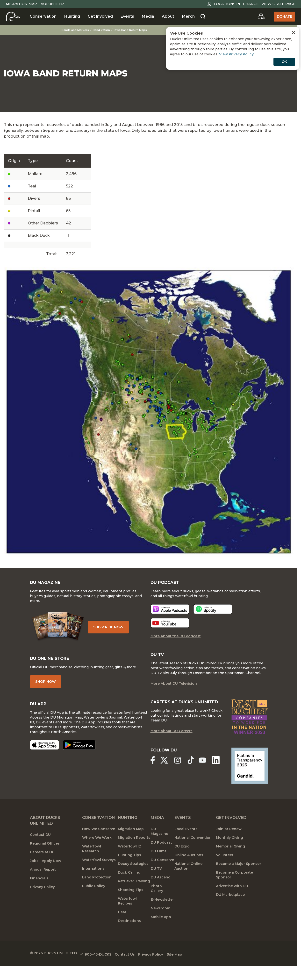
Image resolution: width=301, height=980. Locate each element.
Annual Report (43, 881)
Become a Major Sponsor (239, 875)
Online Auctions (189, 867)
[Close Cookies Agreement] (294, 33)
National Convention (193, 849)
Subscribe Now (112, 630)
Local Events (186, 840)
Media (148, 16)
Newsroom (161, 920)
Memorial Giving (230, 858)
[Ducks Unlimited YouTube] (204, 772)
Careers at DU (42, 864)
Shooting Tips (131, 901)
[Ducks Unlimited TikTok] (194, 772)
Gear (122, 924)
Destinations (129, 932)
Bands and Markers (75, 30)
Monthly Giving (229, 849)
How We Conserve (99, 840)
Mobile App (161, 928)
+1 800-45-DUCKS (100, 964)
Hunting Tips (129, 867)
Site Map (192, 964)
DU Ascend (161, 889)
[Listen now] (170, 614)
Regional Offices (45, 855)
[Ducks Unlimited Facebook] (152, 772)
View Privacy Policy (236, 54)
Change (251, 4)
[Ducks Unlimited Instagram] (179, 772)
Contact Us (133, 964)
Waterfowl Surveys (99, 871)
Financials (39, 890)
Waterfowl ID (130, 858)
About (168, 16)
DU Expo (182, 858)
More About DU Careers (172, 743)
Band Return (102, 30)
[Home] (13, 16)
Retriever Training (134, 893)
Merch (188, 16)
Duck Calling (129, 884)
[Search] (203, 17)
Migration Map (21, 4)
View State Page (278, 4)
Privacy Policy (42, 898)
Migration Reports (134, 849)
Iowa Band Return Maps (131, 30)
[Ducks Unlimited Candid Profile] (250, 777)
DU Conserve (162, 871)
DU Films (159, 863)
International (94, 880)
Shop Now (46, 687)
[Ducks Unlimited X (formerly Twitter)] (165, 772)
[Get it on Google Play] (79, 751)
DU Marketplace (230, 906)
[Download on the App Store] (44, 751)
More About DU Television (174, 689)
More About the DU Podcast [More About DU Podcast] (176, 641)
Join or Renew (229, 840)
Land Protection (97, 889)
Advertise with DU (232, 898)
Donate (284, 16)
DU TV (156, 880)
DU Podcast (161, 854)
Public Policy (94, 898)
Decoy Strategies (133, 875)
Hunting (72, 16)
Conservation (43, 16)
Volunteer (52, 4)
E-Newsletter (162, 911)
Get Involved (100, 16)
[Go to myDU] (261, 16)
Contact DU (40, 846)
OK (284, 62)
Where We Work (97, 849)
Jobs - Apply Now (46, 872)
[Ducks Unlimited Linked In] (218, 772)
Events (127, 16)
